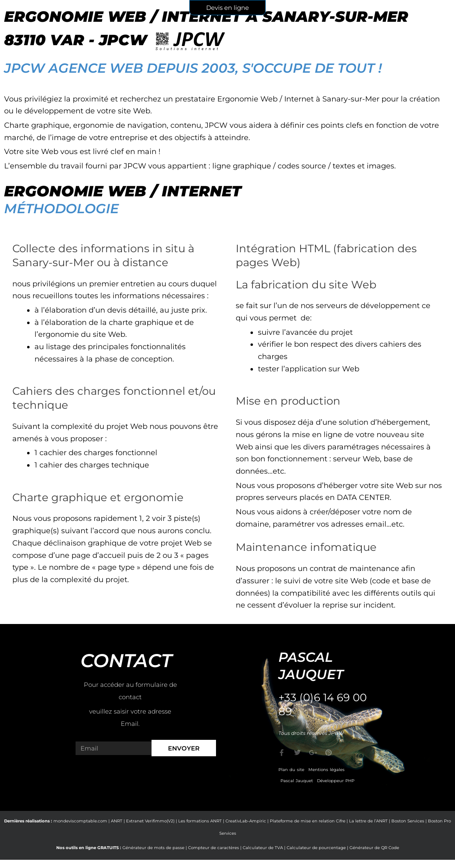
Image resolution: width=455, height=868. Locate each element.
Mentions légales (326, 770)
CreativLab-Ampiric (246, 821)
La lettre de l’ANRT (368, 821)
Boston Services (408, 821)
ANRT (117, 821)
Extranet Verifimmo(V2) (150, 821)
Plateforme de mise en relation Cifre (308, 821)
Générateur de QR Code (374, 848)
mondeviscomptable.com (80, 821)
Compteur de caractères (214, 848)
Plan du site (291, 770)
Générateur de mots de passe (153, 848)
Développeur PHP (336, 781)
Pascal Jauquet (297, 781)
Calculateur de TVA (263, 848)
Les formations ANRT (200, 821)
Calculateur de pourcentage (316, 848)
